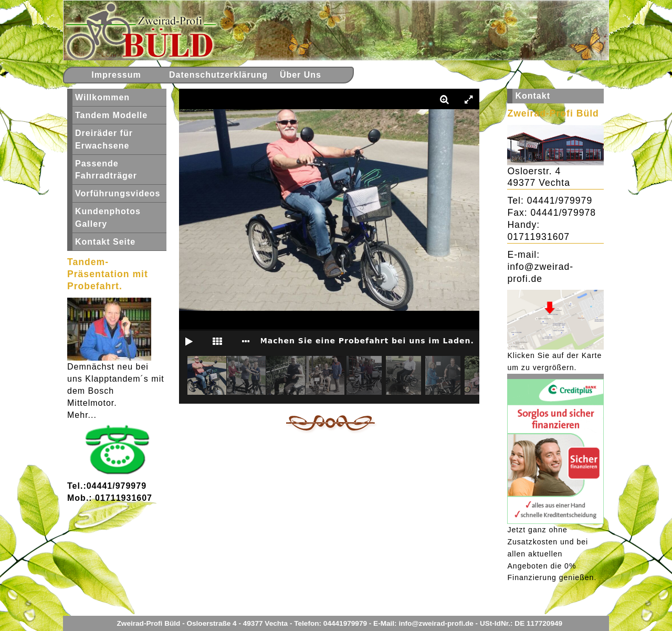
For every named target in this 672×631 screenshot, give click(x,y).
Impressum (116, 75)
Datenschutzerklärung (211, 75)
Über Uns (301, 75)
